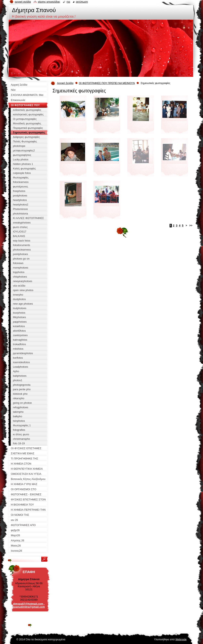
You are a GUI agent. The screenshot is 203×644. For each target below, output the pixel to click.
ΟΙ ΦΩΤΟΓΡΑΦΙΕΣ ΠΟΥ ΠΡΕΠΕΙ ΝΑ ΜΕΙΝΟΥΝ (107, 83)
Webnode (181, 639)
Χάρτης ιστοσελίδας (49, 2)
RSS (68, 2)
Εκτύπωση (82, 2)
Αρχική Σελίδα (65, 83)
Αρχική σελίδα (23, 2)
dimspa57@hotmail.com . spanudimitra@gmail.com (29, 605)
